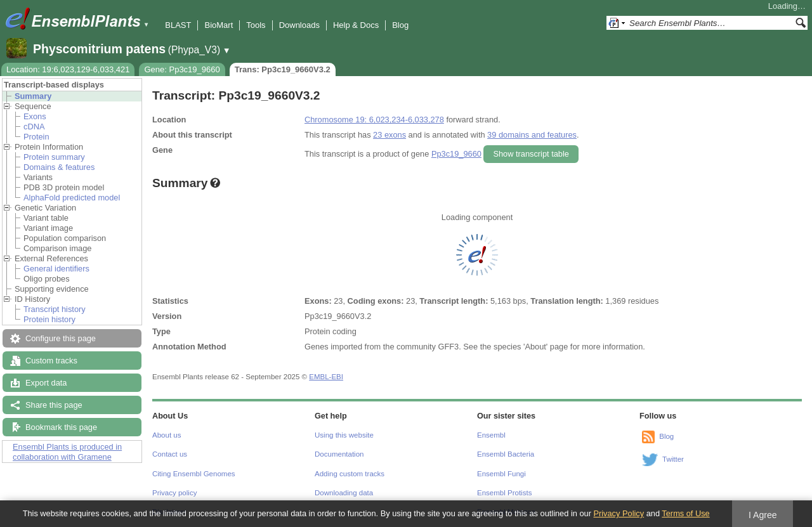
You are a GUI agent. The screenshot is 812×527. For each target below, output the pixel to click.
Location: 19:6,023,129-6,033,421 (68, 69)
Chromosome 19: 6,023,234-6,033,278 (374, 120)
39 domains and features (532, 135)
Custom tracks (51, 361)
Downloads (299, 25)
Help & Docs (356, 25)
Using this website (344, 435)
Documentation (339, 454)
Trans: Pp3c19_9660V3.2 (283, 69)
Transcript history (55, 309)
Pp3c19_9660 (456, 154)
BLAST (178, 25)
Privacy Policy (619, 513)
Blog (400, 25)
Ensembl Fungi (501, 474)
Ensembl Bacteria (506, 454)
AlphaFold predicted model (72, 198)
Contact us (170, 454)
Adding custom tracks (350, 474)
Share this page (54, 405)
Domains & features (59, 167)
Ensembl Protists (504, 493)
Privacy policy (174, 493)
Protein (36, 137)
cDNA (34, 127)
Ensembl (491, 435)
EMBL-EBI (326, 377)
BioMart (219, 25)
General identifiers (56, 269)
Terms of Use (685, 513)
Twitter (673, 459)
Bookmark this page (61, 427)
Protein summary (54, 157)
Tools (256, 25)
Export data (46, 383)
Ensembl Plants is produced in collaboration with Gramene (67, 452)
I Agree (763, 515)
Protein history (49, 319)
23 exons (390, 135)
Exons (35, 116)
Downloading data (344, 493)
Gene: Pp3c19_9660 (182, 69)
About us (167, 435)
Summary (33, 96)
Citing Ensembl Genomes (194, 474)
